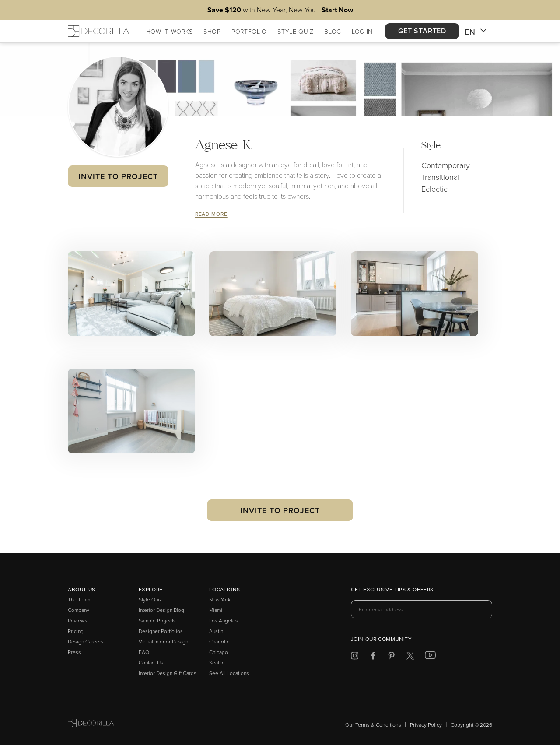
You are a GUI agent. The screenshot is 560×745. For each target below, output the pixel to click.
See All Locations (229, 673)
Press (74, 652)
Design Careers (86, 641)
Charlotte (219, 641)
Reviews (78, 620)
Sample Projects (157, 620)
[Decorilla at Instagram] (355, 657)
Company (79, 610)
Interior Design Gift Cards (168, 673)
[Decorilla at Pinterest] (391, 657)
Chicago (219, 652)
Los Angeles (224, 620)
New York (220, 599)
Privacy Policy (426, 725)
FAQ (144, 652)
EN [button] (476, 32)
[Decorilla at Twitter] (410, 657)
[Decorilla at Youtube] (430, 657)
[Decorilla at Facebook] (373, 657)
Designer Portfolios (161, 631)
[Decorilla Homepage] (98, 31)
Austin (216, 631)
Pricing (76, 631)
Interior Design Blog (161, 610)
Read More (211, 214)
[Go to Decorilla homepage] (91, 725)
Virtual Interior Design (163, 641)
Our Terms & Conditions (373, 725)
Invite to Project (118, 176)
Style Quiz (150, 599)
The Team (79, 599)
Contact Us (151, 662)
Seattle (217, 662)
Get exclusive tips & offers (392, 590)
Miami (216, 610)
